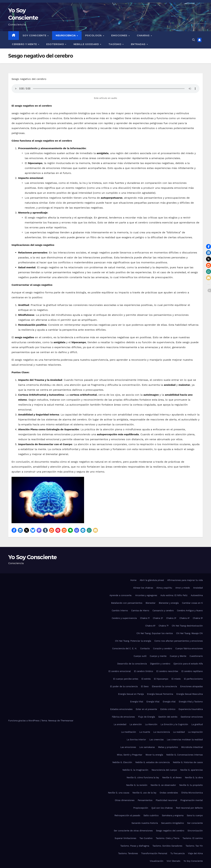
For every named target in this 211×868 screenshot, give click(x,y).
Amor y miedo (183, 588)
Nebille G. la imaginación (135, 770)
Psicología (94, 35)
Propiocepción (141, 808)
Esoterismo (56, 44)
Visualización (156, 861)
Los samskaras (147, 747)
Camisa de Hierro (140, 611)
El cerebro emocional (120, 671)
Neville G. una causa (119, 793)
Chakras (144, 35)
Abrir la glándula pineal (152, 580)
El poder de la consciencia (124, 686)
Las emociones (128, 747)
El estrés (146, 679)
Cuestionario (196, 656)
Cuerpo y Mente (178, 656)
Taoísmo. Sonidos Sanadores (167, 846)
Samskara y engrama (173, 815)
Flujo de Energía (147, 717)
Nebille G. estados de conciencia (152, 762)
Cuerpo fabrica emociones (189, 648)
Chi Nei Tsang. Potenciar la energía (133, 641)
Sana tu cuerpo (195, 815)
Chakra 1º (145, 618)
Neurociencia (66, 35)
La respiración (195, 732)
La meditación (129, 732)
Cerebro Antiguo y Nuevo (190, 611)
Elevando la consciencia (164, 686)
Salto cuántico (151, 815)
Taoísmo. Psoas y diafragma (135, 846)
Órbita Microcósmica (192, 793)
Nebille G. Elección (122, 762)
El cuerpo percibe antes (126, 679)
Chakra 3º (171, 618)
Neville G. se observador (163, 785)
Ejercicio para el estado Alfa (188, 664)
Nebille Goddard (87, 44)
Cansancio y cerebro (163, 611)
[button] (194, 40)
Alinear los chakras (143, 588)
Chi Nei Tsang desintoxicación (187, 626)
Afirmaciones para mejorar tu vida (185, 580)
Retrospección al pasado (127, 815)
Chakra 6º (150, 626)
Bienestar (151, 603)
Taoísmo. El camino (193, 838)
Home (133, 580)
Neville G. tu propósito (191, 785)
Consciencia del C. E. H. (125, 648)
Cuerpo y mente (158, 656)
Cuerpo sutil (140, 656)
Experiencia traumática (191, 709)
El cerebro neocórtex (167, 671)
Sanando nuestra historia (145, 823)
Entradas (139, 44)
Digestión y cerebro (160, 664)
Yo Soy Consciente (32, 557)
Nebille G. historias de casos (188, 762)
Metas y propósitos (168, 747)
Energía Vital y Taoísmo (191, 702)
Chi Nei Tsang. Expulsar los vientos (155, 633)
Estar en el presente (146, 709)
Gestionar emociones (192, 717)
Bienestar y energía (169, 603)
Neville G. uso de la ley (144, 793)
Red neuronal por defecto (189, 808)
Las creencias (157, 740)
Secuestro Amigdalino (173, 823)
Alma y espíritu (164, 588)
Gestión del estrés (168, 717)
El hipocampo (161, 679)
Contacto (145, 648)
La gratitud (197, 724)
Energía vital (169, 702)
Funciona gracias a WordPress (24, 721)
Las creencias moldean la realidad (185, 740)
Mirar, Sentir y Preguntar (130, 755)
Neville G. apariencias (192, 770)
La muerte (145, 732)
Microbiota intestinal (192, 747)
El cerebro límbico (144, 671)
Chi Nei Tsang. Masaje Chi (189, 633)
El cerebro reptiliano (192, 671)
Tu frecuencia (178, 853)
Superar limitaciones (125, 838)
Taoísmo (115, 44)
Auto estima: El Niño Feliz (174, 595)
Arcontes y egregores (146, 595)
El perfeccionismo (193, 679)
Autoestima (197, 595)
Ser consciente (195, 823)
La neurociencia (162, 732)
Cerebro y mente (25, 44)
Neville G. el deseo (172, 778)
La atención (136, 724)
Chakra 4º (185, 618)
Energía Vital (137, 702)
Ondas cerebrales (169, 793)
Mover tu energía (154, 755)
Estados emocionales (121, 709)
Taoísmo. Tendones (128, 853)
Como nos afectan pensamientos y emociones (179, 641)
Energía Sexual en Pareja (131, 694)
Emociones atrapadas (191, 686)
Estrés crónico (168, 709)
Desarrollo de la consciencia (132, 664)
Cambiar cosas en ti (192, 603)
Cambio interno (120, 611)
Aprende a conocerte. (121, 595)
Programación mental (192, 800)
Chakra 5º (198, 618)
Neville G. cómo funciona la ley (143, 778)
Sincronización (195, 831)
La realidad (179, 732)
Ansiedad (198, 588)
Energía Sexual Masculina (190, 694)
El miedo (176, 679)
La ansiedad (120, 724)
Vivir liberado (173, 861)
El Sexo (145, 686)
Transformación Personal (154, 853)
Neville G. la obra (194, 778)
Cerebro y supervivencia (124, 618)
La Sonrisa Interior (136, 740)
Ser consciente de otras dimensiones (133, 831)
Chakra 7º (164, 626)
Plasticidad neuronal (166, 800)
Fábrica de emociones (123, 717)
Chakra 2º (158, 618)
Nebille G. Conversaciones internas (185, 755)
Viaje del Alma (195, 853)
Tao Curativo (146, 838)
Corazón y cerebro (162, 648)
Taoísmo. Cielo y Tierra (167, 838)
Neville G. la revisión (137, 785)
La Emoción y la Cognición (174, 724)
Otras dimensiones (125, 800)
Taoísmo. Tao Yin (194, 846)
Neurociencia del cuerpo (164, 770)
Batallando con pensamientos (127, 603)
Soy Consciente (35, 35)
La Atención (151, 724)
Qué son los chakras (162, 808)
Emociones (120, 35)
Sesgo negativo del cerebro (170, 831)
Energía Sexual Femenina (160, 694)
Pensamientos (145, 800)
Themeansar (67, 721)
